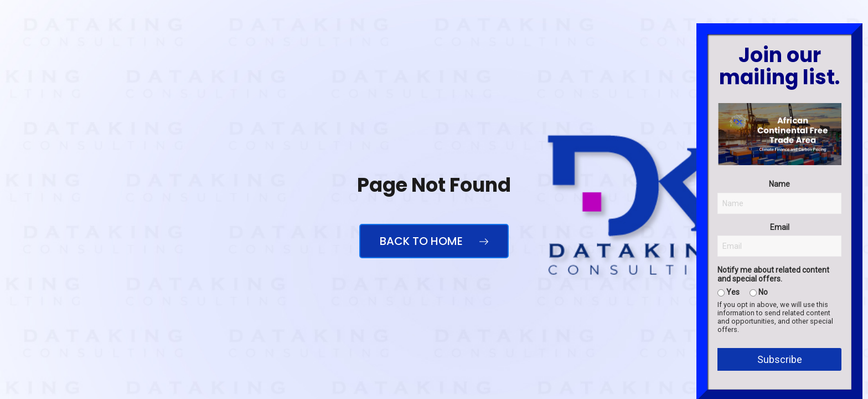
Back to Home (434, 241)
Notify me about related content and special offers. (773, 381)
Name (779, 290)
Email (780, 333)
